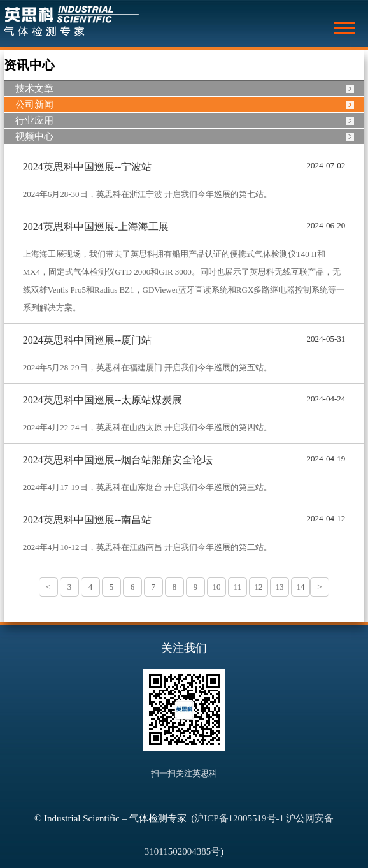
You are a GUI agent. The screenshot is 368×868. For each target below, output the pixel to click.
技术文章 (34, 89)
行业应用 (34, 120)
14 (301, 587)
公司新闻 (34, 105)
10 (217, 587)
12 (259, 587)
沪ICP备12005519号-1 (239, 818)
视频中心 (34, 136)
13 (280, 587)
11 (238, 587)
